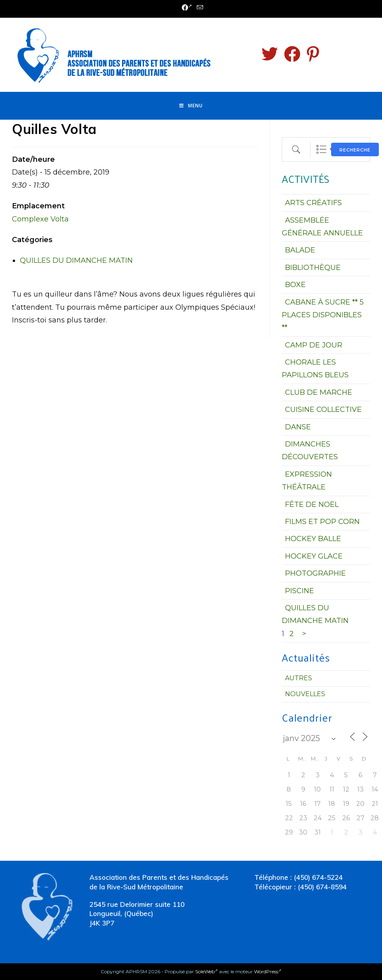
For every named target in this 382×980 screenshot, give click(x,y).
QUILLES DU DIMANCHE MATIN (76, 260)
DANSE (298, 427)
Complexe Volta (40, 219)
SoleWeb (207, 971)
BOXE (295, 285)
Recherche (355, 150)
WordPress (268, 971)
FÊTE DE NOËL (312, 505)
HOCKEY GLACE (314, 556)
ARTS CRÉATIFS (313, 203)
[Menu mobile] (191, 106)
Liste (321, 149)
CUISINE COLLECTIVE (323, 409)
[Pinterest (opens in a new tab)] (313, 54)
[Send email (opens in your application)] (199, 8)
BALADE (300, 250)
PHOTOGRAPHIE (315, 573)
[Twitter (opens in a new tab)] (270, 54)
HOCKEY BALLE (313, 539)
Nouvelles (305, 694)
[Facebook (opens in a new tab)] (187, 8)
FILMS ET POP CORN (322, 522)
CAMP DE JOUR (314, 345)
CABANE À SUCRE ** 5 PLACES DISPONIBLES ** (323, 315)
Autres (299, 678)
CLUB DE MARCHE (319, 392)
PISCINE (300, 591)
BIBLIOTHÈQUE (313, 268)
